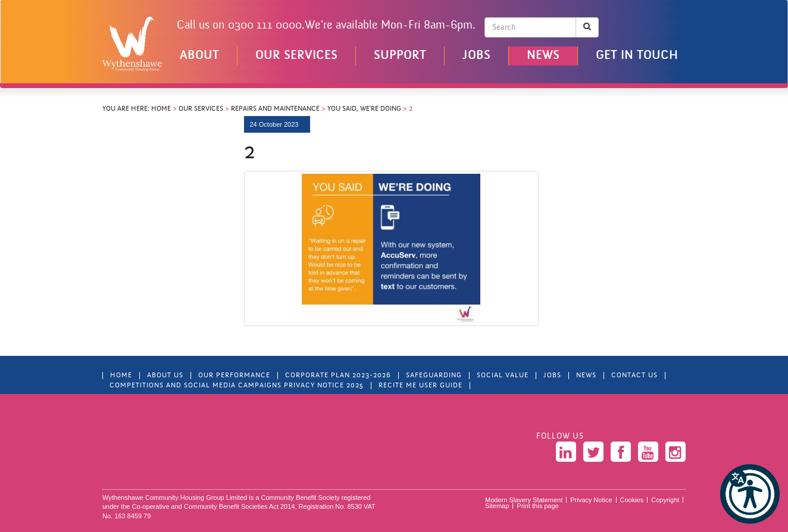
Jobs (476, 56)
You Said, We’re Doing (364, 109)
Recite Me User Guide (420, 386)
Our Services (296, 56)
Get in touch (637, 56)
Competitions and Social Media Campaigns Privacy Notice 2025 (237, 386)
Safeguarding (434, 375)
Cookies (632, 500)
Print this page (537, 506)
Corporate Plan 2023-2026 (338, 375)
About (199, 56)
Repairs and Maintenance (275, 109)
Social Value (503, 375)
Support (400, 56)
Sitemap (497, 506)
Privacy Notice (591, 500)
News (543, 56)
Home (161, 109)
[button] (750, 494)
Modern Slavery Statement (524, 500)
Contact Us (634, 375)
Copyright (665, 500)
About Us (165, 375)
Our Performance (234, 375)
